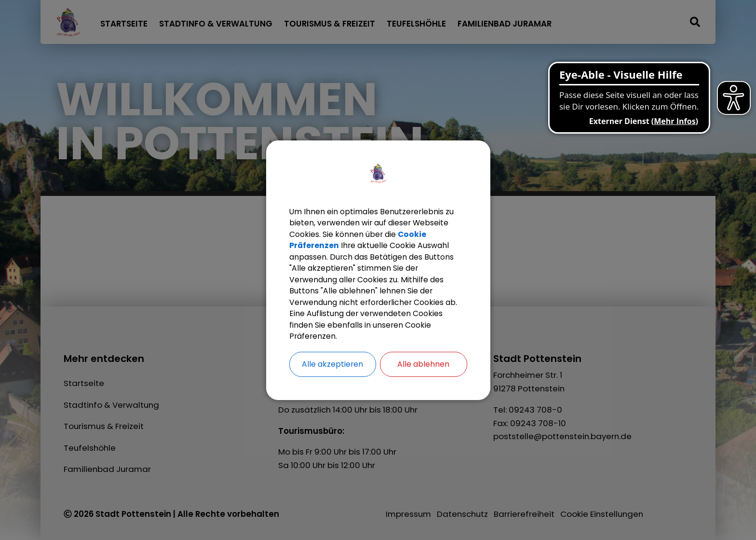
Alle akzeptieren (333, 365)
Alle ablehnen (423, 365)
